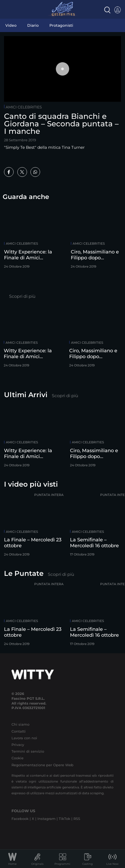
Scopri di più (22, 296)
